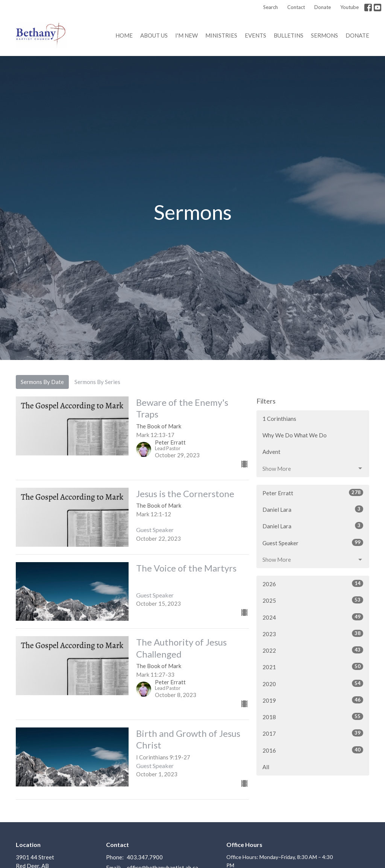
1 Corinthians (279, 419)
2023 (313, 634)
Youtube (349, 7)
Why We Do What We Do (295, 435)
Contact (296, 7)
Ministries (221, 35)
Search (271, 7)
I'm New (186, 35)
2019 (313, 700)
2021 (313, 667)
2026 (313, 584)
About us (154, 35)
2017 (313, 733)
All (266, 767)
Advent (271, 452)
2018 (313, 717)
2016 (313, 750)
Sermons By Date (42, 382)
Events (255, 35)
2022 (313, 650)
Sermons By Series (97, 382)
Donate (323, 7)
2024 (313, 617)
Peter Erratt (313, 493)
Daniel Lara (313, 509)
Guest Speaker (313, 543)
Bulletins (289, 35)
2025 (313, 600)
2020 (313, 684)
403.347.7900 (145, 857)
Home (124, 35)
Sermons (324, 35)
